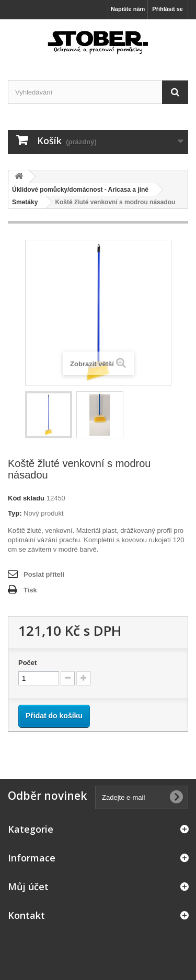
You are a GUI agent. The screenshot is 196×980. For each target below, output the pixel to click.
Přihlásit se (168, 9)
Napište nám (128, 9)
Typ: (15, 513)
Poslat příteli (44, 574)
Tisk (30, 590)
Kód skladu (26, 498)
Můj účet (28, 886)
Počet (27, 663)
